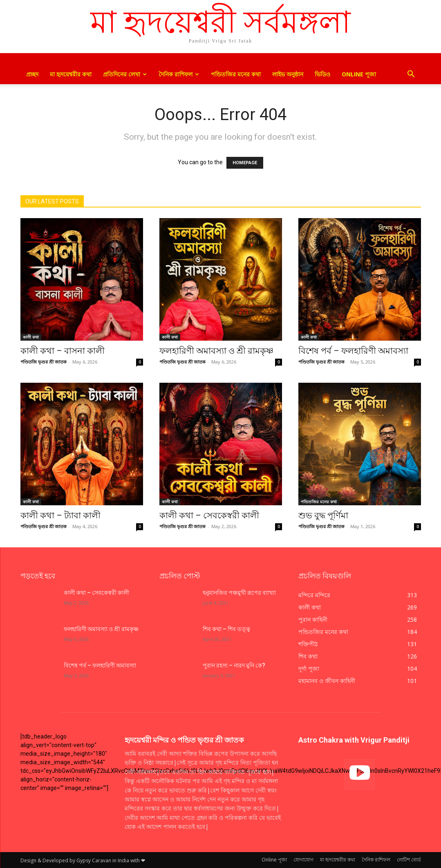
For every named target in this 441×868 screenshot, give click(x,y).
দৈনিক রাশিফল (179, 74)
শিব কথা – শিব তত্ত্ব (226, 629)
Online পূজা (359, 74)
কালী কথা (31, 337)
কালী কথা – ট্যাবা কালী (60, 515)
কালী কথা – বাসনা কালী (63, 351)
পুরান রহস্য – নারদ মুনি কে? (234, 665)
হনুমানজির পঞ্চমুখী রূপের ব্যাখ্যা (239, 593)
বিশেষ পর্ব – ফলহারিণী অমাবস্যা (353, 351)
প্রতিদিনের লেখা (125, 74)
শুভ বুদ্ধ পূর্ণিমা (323, 515)
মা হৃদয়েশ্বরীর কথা (71, 74)
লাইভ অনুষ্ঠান (288, 74)
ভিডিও (322, 74)
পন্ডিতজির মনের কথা (236, 74)
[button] (411, 75)
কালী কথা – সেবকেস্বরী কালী (209, 515)
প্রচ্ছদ (32, 74)
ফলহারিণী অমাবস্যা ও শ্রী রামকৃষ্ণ (216, 351)
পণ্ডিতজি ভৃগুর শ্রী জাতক (44, 362)
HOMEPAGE (245, 163)
